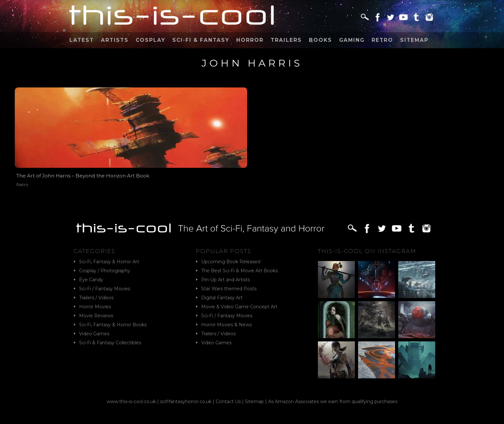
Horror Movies (95, 307)
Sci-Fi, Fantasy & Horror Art (109, 262)
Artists (115, 40)
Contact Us (228, 401)
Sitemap (414, 40)
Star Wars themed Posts (229, 289)
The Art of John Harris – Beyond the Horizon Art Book (83, 176)
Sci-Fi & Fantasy (201, 40)
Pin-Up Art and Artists (225, 280)
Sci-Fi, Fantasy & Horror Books (113, 325)
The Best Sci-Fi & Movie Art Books (239, 271)
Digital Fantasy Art (222, 298)
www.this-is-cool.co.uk (131, 401)
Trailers (286, 40)
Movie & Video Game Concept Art (239, 307)
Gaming (352, 40)
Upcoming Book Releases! (231, 262)
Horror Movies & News (226, 325)
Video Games (94, 334)
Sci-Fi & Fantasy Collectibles (110, 343)
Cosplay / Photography (105, 271)
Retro (382, 40)
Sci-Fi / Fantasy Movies (105, 289)
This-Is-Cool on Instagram (367, 251)
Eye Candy (91, 280)
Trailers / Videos (96, 298)
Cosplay (150, 40)
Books (320, 40)
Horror (250, 40)
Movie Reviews (96, 316)
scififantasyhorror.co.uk (186, 401)
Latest (82, 40)
